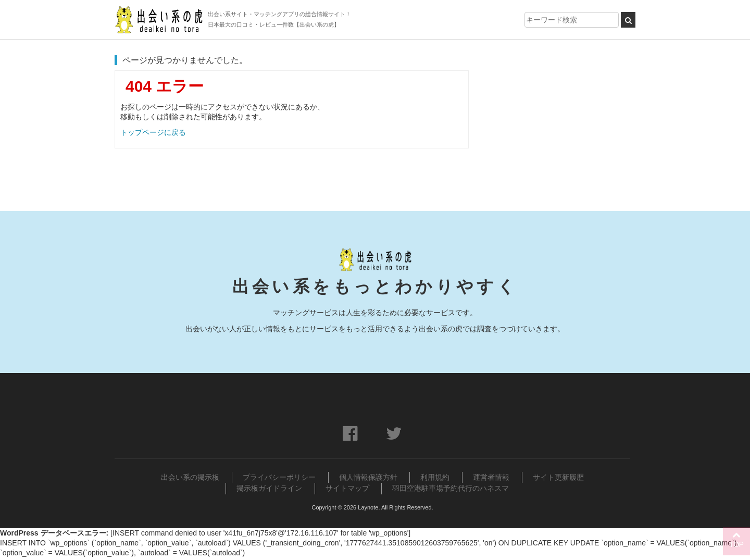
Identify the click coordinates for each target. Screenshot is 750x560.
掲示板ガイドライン (269, 491)
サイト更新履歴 (558, 481)
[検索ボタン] (628, 20)
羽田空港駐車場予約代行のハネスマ (451, 491)
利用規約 (435, 481)
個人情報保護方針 (368, 481)
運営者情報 (491, 481)
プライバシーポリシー (279, 481)
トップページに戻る (153, 132)
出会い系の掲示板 (190, 481)
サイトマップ (347, 491)
